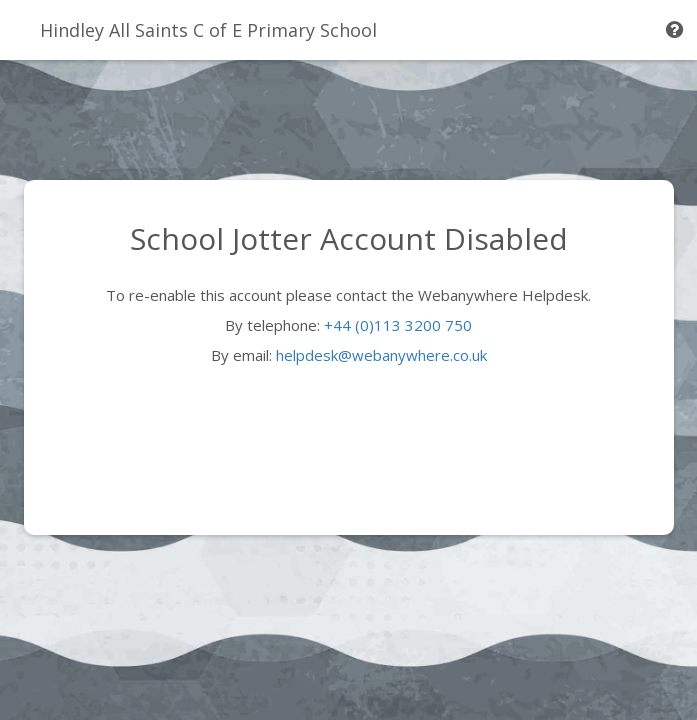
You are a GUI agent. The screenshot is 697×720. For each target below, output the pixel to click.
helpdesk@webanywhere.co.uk (381, 355)
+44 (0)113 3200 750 (398, 325)
